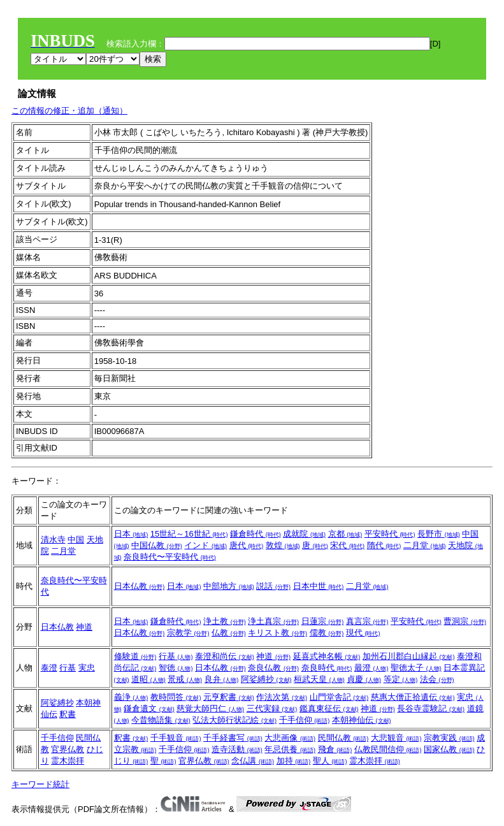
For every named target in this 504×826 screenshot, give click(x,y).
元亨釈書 (229, 697)
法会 (437, 679)
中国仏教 (157, 545)
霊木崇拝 (68, 761)
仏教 (229, 633)
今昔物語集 (161, 720)
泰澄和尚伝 (225, 656)
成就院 (304, 534)
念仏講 (253, 761)
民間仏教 (343, 738)
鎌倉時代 (256, 534)
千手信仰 (305, 720)
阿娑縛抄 (266, 679)
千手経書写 (233, 738)
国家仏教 (449, 749)
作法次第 (282, 697)
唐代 (247, 545)
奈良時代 (327, 668)
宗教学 (188, 633)
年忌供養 (290, 749)
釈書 (68, 714)
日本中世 (319, 586)
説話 (273, 586)
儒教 (327, 633)
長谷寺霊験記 (431, 708)
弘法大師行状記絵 (234, 720)
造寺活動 (237, 749)
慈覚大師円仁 (210, 708)
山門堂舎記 (339, 697)
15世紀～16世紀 (189, 534)
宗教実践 (449, 738)
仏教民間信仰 (388, 749)
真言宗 (367, 621)
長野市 (439, 534)
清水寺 (53, 540)
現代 (363, 633)
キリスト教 (277, 633)
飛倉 (335, 749)
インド (205, 545)
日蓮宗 (323, 621)
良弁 (222, 679)
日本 (131, 534)
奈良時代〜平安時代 (170, 557)
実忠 (87, 668)
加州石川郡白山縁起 (409, 656)
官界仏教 (68, 749)
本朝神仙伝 (362, 720)
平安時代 (390, 534)
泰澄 (49, 668)
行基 (68, 668)
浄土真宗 (273, 621)
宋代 (347, 545)
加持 (294, 761)
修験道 (135, 656)
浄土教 (225, 621)
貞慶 (364, 679)
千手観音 (176, 738)
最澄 (371, 668)
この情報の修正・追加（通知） (69, 111)
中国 (76, 540)
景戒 (185, 679)
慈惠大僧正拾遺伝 (413, 697)
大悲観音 (396, 738)
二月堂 (63, 551)
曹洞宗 (465, 621)
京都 (345, 534)
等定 (401, 679)
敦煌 (283, 545)
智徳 (176, 668)
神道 (84, 627)
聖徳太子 (416, 668)
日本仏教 (140, 586)
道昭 (148, 679)
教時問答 (176, 697)
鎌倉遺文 (149, 708)
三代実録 (272, 708)
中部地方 (229, 586)
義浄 (131, 697)
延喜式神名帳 (327, 656)
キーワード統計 (40, 784)
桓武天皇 (319, 679)
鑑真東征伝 (329, 708)
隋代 (384, 545)
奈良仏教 (273, 668)
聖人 (330, 761)
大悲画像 (290, 738)
